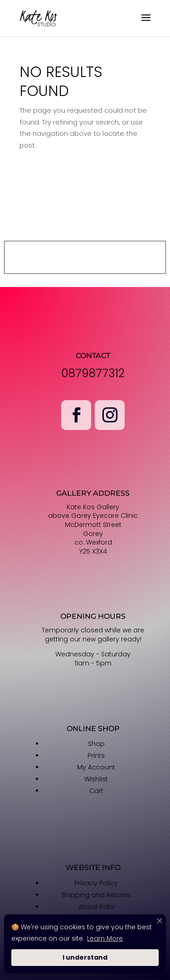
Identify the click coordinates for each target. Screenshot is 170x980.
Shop (96, 744)
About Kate (96, 907)
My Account (96, 767)
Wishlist (96, 779)
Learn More (105, 938)
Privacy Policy (96, 883)
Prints (96, 755)
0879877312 (93, 373)
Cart (96, 791)
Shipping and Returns (96, 895)
